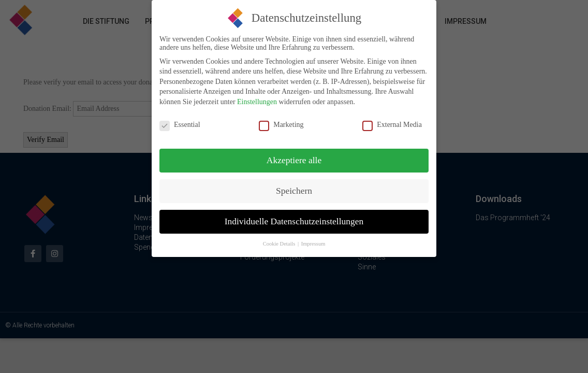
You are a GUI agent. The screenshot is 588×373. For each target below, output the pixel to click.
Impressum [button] (313, 238)
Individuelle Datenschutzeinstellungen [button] (294, 215)
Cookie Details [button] (280, 238)
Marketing (281, 119)
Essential (180, 119)
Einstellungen (257, 96)
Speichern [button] (294, 184)
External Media (392, 119)
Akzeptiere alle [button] (294, 154)
